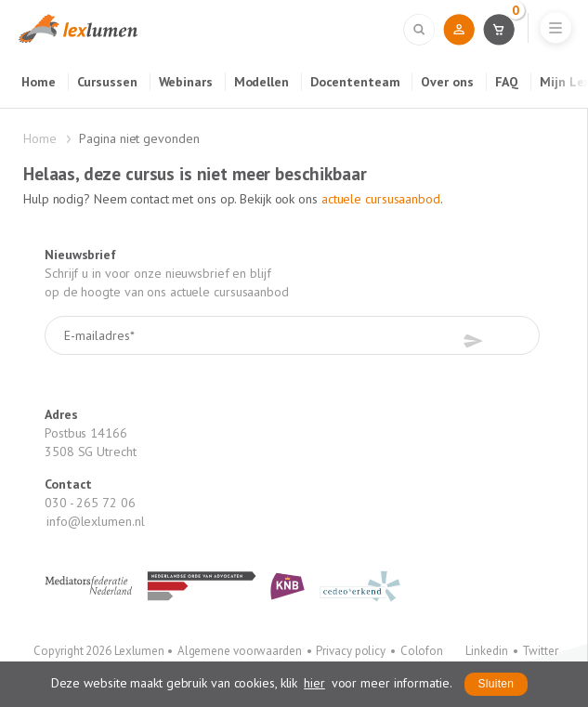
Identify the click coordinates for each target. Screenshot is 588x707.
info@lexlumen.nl (95, 521)
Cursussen (107, 82)
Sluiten (497, 684)
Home (39, 82)
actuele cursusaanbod (381, 199)
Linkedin (486, 651)
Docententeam (355, 82)
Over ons (447, 82)
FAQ (507, 82)
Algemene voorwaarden (240, 651)
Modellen (261, 82)
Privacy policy (351, 651)
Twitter (540, 651)
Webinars (186, 82)
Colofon (422, 651)
